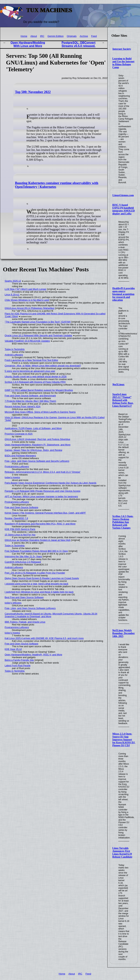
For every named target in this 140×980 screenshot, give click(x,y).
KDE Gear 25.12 (13, 649)
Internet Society (122, 49)
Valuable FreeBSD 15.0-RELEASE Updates (27, 341)
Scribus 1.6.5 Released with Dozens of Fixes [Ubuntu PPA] (35, 382)
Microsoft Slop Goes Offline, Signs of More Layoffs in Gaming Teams (40, 412)
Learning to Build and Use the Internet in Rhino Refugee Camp (123, 63)
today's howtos (12, 477)
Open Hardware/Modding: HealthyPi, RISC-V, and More (33, 655)
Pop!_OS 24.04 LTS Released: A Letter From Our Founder (35, 573)
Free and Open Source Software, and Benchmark (30, 396)
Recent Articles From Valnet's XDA (23, 406)
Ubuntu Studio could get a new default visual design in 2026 (36, 376)
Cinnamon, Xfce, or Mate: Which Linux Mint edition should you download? (43, 366)
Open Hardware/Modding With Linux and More (28, 44)
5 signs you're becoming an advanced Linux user (30, 371)
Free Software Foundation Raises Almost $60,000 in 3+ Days (36, 551)
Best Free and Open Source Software (24, 597)
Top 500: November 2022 (33, 92)
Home (24, 36)
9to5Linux (118, 384)
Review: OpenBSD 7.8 (16, 518)
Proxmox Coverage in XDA (19, 434)
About (34, 36)
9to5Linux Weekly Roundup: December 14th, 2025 (124, 633)
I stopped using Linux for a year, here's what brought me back (37, 584)
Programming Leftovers (17, 466)
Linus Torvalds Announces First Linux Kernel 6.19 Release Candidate (122, 853)
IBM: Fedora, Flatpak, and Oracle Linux (25, 622)
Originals (72, 36)
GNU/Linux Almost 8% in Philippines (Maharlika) (30, 308)
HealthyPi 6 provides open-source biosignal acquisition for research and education (124, 294)
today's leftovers (13, 603)
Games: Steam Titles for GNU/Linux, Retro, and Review (34, 450)
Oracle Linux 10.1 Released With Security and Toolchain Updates (38, 335)
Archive (84, 36)
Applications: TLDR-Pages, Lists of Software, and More (33, 428)
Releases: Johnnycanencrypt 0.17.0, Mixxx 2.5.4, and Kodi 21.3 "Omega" (43, 472)
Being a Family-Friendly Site (19, 660)
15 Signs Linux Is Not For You (20, 535)
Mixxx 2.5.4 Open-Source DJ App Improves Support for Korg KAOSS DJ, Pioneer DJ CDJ (124, 740)
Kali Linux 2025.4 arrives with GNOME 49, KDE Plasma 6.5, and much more (44, 638)
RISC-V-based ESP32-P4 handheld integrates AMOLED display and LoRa (124, 209)
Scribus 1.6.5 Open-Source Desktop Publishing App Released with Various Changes (123, 522)
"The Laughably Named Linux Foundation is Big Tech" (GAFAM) (38, 322)
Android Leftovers (14, 355)
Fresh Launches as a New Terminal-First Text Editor (31, 360)
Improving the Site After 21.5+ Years (23, 556)
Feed (94, 36)
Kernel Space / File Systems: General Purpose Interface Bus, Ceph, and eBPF (45, 513)
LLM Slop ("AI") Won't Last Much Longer (26, 289)
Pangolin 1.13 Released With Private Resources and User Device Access (43, 491)
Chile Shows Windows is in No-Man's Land (27, 300)
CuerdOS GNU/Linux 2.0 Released (23, 562)
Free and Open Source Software (22, 507)
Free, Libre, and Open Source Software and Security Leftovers (37, 461)
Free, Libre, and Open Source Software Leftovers (30, 608)
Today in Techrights (15, 349)
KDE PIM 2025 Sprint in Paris (20, 529)
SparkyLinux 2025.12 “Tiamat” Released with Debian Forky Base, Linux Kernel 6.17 (123, 400)
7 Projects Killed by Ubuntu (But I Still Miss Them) (30, 401)
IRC (42, 36)
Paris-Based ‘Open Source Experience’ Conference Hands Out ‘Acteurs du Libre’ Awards (51, 483)
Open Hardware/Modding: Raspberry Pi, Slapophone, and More (38, 445)
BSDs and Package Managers (20, 456)
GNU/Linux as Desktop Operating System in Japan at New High (38, 540)
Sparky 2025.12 (13, 281)
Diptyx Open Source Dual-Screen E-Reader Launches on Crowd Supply (42, 578)
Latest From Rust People (18, 665)
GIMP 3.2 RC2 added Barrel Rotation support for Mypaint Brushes (39, 390)
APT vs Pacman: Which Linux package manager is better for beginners (41, 496)
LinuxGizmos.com (123, 195)
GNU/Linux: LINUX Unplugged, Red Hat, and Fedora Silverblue (37, 439)
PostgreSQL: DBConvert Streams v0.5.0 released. (79, 44)
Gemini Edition (55, 36)
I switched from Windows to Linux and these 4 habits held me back (39, 592)
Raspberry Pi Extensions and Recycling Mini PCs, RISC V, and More (40, 524)
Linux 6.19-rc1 (12, 295)
